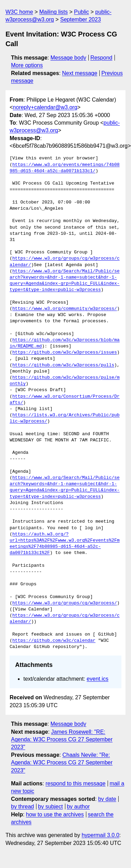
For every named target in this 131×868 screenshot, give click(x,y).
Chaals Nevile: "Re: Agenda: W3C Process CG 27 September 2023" (62, 763)
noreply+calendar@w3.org (45, 107)
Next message (80, 73)
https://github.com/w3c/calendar (54, 641)
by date (107, 799)
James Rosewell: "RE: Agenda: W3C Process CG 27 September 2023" (62, 740)
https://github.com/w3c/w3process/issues (65, 353)
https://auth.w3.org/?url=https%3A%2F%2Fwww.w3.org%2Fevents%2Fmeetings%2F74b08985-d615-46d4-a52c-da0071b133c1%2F (65, 544)
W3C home (19, 12)
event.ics (97, 679)
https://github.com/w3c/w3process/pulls (63, 365)
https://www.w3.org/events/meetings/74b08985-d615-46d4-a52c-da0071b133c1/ (65, 168)
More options (27, 65)
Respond (101, 58)
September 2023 (80, 19)
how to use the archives (55, 814)
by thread (23, 807)
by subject (51, 807)
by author (78, 807)
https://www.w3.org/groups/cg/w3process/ (65, 603)
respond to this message (75, 783)
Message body (68, 58)
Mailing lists (53, 12)
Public (81, 12)
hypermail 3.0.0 (100, 835)
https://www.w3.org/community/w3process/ (65, 309)
